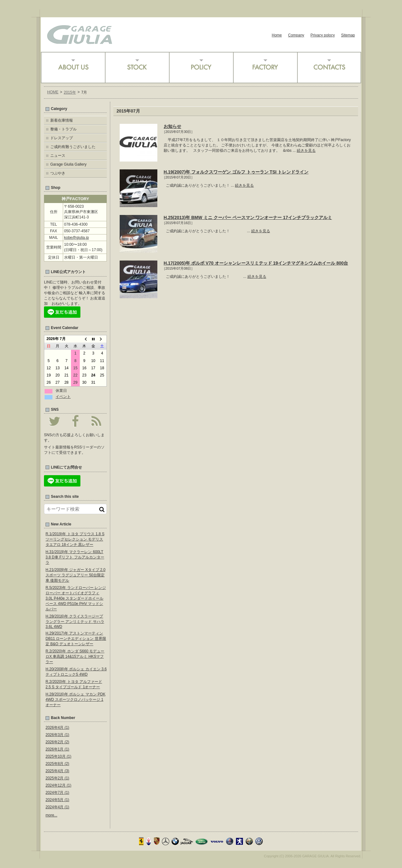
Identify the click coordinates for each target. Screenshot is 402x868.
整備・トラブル (63, 129)
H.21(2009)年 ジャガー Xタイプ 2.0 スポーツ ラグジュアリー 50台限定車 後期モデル (76, 575)
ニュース (58, 156)
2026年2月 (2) (57, 742)
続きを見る (306, 151)
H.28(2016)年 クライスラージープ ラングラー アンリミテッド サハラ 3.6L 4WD (75, 621)
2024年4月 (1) (57, 807)
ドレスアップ (62, 138)
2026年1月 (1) (57, 749)
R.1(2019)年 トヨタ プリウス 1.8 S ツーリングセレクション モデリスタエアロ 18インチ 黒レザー (75, 539)
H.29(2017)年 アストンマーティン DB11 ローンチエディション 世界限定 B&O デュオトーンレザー (76, 639)
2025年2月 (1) (57, 778)
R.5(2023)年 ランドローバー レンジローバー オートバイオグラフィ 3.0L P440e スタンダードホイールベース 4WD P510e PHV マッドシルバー (76, 598)
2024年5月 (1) (57, 800)
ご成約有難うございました (73, 147)
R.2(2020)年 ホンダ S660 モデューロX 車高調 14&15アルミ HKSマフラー (75, 656)
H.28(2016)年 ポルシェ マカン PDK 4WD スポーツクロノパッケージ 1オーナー (76, 700)
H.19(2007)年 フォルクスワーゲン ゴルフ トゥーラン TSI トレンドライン (236, 172)
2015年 (70, 92)
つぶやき (58, 173)
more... (51, 815)
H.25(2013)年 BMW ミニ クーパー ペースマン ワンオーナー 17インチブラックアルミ (248, 217)
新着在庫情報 (62, 120)
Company (296, 35)
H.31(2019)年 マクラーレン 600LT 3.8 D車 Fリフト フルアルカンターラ (75, 557)
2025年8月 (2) (57, 764)
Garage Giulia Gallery (68, 164)
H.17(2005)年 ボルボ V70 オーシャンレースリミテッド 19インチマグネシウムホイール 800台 (256, 263)
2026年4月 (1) (57, 728)
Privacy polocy (323, 35)
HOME (53, 92)
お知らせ (172, 126)
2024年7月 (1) (57, 793)
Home (277, 35)
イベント (63, 397)
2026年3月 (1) (57, 735)
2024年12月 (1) (58, 785)
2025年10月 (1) (58, 756)
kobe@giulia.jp (76, 238)
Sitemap (348, 35)
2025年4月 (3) (57, 771)
